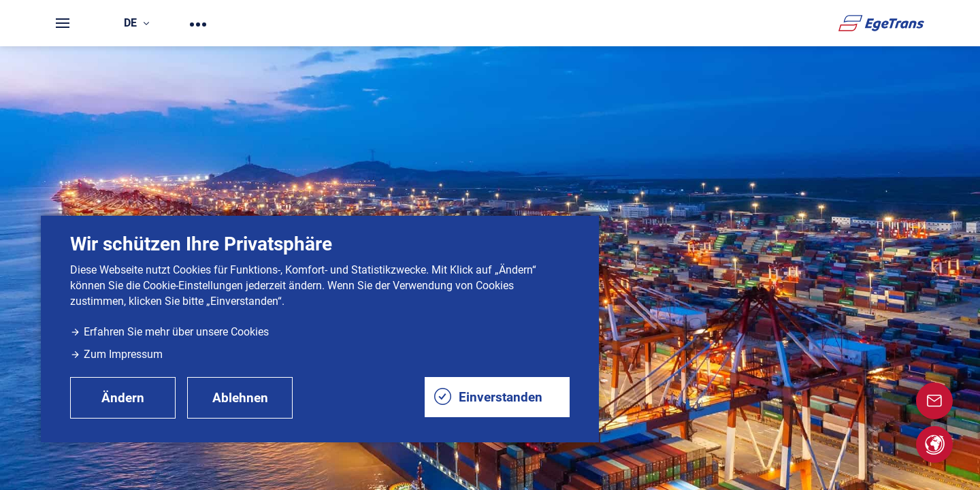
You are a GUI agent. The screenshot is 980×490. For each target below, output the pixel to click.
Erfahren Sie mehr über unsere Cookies (169, 332)
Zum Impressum (116, 354)
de (136, 23)
